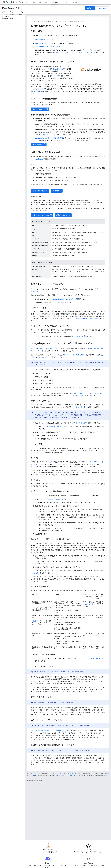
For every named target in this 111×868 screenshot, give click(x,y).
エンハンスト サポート (55, 362)
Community (75, 2)
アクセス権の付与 (80, 407)
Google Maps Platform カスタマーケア (87, 318)
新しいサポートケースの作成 (72, 355)
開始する (90, 8)
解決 (33, 357)
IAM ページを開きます (56, 499)
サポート (85, 21)
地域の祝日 (88, 604)
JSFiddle (45, 135)
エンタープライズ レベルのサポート (80, 52)
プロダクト (40, 21)
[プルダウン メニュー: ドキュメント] (61, 2)
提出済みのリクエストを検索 (41, 215)
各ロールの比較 (78, 396)
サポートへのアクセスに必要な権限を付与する (88, 393)
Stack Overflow (40, 40)
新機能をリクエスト (62, 215)
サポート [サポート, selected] (23, 12)
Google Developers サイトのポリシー (66, 775)
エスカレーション (46, 357)
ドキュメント (64, 21)
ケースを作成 (80, 423)
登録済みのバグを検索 (39, 191)
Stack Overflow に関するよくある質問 (48, 138)
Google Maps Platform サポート (57, 427)
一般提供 (34, 607)
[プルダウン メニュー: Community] (81, 2)
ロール (87, 495)
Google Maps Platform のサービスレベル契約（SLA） (49, 731)
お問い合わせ (103, 8)
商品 (40, 2)
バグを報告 (56, 191)
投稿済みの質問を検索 (39, 109)
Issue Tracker (39, 43)
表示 (102, 355)
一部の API (58, 52)
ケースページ (47, 462)
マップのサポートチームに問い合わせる (48, 47)
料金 (46, 2)
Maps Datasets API (10, 8)
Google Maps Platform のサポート (65, 299)
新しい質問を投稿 (38, 144)
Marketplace (54, 418)
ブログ (67, 2)
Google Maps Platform (52, 21)
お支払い (77, 415)
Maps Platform (16, 2)
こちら (36, 573)
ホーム (33, 21)
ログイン (54, 76)
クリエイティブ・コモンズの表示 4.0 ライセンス (67, 773)
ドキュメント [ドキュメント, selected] (55, 2)
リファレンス (13, 12)
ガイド (4, 12)
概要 (34, 2)
